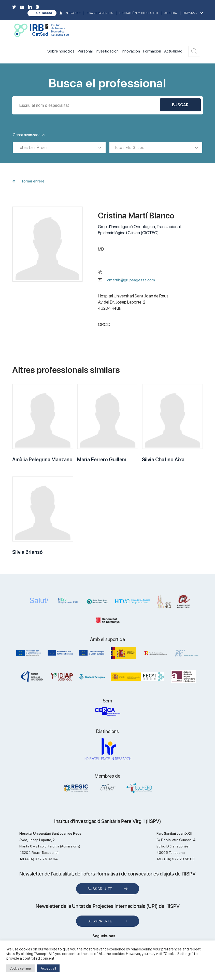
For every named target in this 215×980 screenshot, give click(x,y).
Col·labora (44, 13)
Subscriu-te (100, 889)
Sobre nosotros (61, 51)
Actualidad (173, 51)
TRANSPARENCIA (100, 13)
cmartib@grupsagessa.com (131, 280)
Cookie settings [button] (20, 968)
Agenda (171, 13)
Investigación (107, 51)
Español (191, 13)
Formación (152, 51)
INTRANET (73, 13)
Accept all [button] (48, 968)
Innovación (131, 51)
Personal (85, 51)
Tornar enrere (33, 181)
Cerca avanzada (29, 135)
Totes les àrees (33, 148)
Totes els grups (130, 148)
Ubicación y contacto (139, 13)
